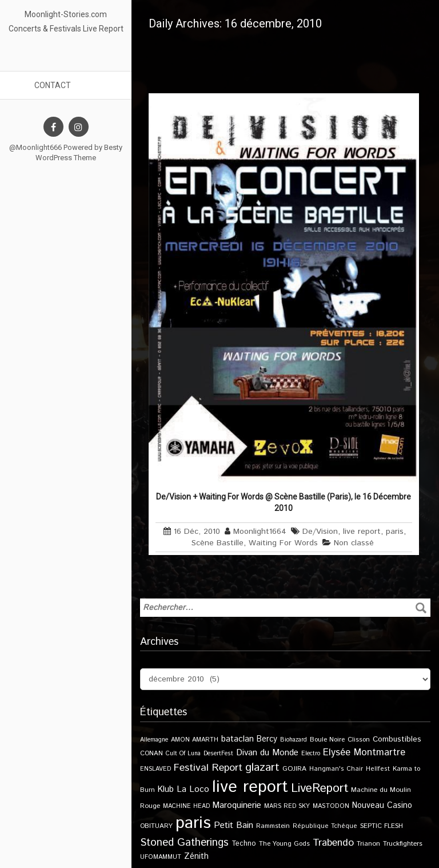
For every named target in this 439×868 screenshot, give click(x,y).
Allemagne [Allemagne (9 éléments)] (154, 740)
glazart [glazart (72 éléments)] (262, 768)
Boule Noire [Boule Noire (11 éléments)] (327, 740)
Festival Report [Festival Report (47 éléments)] (208, 768)
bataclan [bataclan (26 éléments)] (238, 739)
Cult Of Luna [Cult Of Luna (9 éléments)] (183, 754)
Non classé (354, 543)
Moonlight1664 (260, 532)
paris (395, 532)
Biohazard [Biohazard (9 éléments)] (294, 740)
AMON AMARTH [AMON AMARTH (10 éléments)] (195, 740)
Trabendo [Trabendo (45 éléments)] (333, 843)
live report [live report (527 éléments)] (250, 787)
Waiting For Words (283, 543)
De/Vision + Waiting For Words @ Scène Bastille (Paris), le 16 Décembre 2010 (284, 502)
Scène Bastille (217, 543)
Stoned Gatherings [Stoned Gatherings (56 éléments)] (184, 843)
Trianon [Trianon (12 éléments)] (368, 844)
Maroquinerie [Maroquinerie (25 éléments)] (237, 805)
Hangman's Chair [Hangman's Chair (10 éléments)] (336, 769)
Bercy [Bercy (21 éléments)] (267, 739)
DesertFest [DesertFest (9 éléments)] (218, 754)
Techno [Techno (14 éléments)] (244, 843)
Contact (53, 85)
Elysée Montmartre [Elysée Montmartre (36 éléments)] (364, 752)
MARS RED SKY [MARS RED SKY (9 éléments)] (287, 806)
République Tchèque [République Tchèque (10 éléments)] (325, 826)
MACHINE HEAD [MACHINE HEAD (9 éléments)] (186, 806)
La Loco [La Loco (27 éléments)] (193, 790)
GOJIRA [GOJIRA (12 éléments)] (294, 769)
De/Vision (320, 532)
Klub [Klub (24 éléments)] (166, 789)
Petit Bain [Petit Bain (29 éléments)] (234, 825)
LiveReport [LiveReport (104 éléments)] (320, 788)
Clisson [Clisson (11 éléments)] (359, 740)
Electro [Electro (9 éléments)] (311, 754)
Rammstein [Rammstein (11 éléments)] (273, 826)
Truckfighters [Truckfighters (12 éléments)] (403, 844)
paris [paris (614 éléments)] (193, 823)
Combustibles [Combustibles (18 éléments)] (397, 739)
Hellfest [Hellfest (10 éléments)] (378, 769)
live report (362, 532)
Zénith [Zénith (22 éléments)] (196, 856)
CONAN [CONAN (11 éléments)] (151, 753)
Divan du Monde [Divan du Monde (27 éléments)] (267, 753)
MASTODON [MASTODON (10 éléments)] (331, 806)
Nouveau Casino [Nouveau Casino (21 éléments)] (382, 806)
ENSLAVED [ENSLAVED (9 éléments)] (155, 769)
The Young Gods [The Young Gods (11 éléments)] (284, 844)
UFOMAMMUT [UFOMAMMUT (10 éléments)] (161, 857)
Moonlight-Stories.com (66, 14)
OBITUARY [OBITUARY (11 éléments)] (156, 826)
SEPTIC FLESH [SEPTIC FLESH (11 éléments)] (382, 826)
